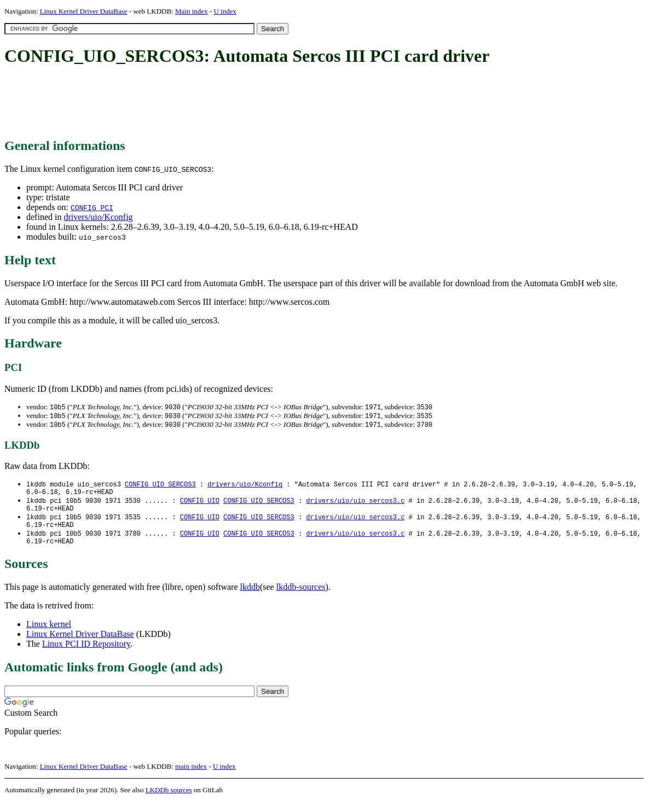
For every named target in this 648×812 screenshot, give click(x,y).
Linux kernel (49, 634)
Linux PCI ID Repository (86, 654)
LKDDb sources (169, 800)
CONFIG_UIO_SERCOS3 (160, 486)
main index (191, 777)
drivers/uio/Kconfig (98, 217)
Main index (192, 11)
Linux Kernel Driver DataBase (84, 11)
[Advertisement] (204, 103)
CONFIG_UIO (200, 505)
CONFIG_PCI (92, 207)
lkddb (250, 597)
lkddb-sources (301, 597)
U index (225, 11)
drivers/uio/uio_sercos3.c (355, 505)
